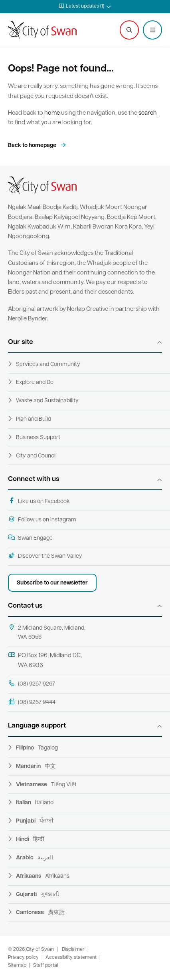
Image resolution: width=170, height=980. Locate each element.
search (148, 113)
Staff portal (45, 966)
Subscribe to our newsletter (52, 583)
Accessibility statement (71, 958)
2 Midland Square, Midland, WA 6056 (47, 632)
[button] (85, 7)
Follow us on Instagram (42, 520)
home (52, 113)
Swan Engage (30, 538)
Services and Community (48, 365)
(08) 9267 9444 (32, 702)
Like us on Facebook (39, 501)
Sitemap (17, 966)
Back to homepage (33, 146)
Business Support (38, 438)
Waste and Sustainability (47, 401)
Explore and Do (35, 383)
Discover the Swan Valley (45, 556)
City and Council (36, 456)
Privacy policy (23, 958)
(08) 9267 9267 (32, 684)
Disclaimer (73, 950)
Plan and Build (34, 419)
